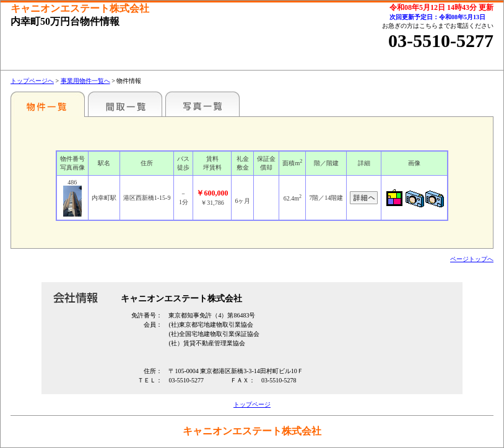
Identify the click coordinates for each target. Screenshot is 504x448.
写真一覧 (202, 104)
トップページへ (32, 81)
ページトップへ (472, 259)
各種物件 (48, 104)
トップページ (252, 404)
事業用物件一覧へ (85, 81)
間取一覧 (125, 104)
